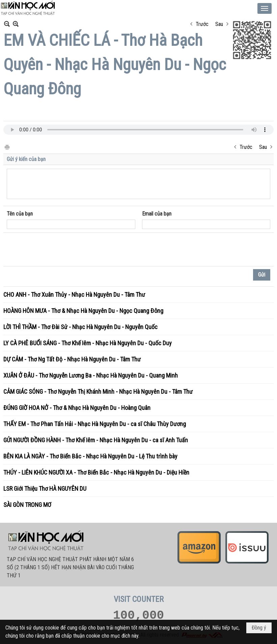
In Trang (7, 147)
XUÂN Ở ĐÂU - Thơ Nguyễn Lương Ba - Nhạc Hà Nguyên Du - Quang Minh (91, 375)
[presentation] (58, 250)
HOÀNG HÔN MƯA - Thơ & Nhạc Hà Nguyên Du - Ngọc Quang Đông (83, 311)
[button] (265, 8)
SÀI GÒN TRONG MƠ (27, 505)
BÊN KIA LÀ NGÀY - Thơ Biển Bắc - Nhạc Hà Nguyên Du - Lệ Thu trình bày (90, 456)
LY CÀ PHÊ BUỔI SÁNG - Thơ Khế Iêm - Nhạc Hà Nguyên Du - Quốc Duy (88, 343)
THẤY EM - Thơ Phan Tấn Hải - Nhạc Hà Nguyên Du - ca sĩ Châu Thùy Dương (95, 424)
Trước (202, 24)
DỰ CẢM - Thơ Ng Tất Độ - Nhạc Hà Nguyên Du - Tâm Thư (72, 359)
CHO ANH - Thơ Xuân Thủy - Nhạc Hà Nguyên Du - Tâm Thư (74, 295)
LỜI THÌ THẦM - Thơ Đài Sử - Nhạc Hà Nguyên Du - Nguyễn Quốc (80, 327)
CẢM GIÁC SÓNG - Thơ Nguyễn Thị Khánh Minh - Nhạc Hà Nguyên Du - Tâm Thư (98, 392)
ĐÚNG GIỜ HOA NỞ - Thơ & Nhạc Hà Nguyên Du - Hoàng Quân (77, 408)
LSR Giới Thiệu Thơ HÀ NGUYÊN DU (45, 489)
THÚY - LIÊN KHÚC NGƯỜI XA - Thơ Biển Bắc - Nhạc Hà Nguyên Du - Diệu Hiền (96, 472)
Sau (219, 24)
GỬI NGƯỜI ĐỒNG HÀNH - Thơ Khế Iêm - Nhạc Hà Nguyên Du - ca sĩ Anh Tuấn (96, 440)
